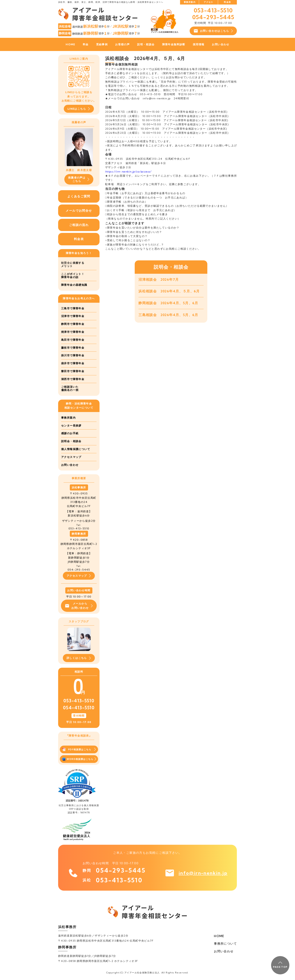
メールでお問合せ (79, 211)
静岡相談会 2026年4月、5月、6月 (168, 303)
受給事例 (102, 44)
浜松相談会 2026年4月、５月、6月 (169, 291)
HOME (70, 44)
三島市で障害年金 (73, 308)
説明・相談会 (146, 44)
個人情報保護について (76, 449)
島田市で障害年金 (73, 340)
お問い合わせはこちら (213, 31)
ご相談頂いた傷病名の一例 (70, 388)
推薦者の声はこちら (79, 179)
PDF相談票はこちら (79, 749)
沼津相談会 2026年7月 (159, 279)
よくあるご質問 (79, 196)
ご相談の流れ (79, 225)
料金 (86, 44)
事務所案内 (190, 2)
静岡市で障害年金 (73, 324)
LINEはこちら (79, 109)
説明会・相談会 (71, 441)
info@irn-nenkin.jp (203, 873)
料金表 (227, 2)
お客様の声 (122, 44)
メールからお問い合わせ (79, 606)
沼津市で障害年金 (73, 316)
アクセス (208, 2)
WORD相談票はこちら (79, 759)
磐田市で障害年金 (73, 371)
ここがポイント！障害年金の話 (73, 276)
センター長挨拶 (71, 426)
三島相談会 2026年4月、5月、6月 (168, 315)
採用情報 (199, 44)
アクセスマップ (71, 457)
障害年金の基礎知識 (74, 285)
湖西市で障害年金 (73, 379)
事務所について (225, 944)
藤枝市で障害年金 (73, 348)
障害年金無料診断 (174, 44)
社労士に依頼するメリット (73, 264)
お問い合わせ (220, 44)
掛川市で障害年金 (73, 355)
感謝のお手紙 (70, 433)
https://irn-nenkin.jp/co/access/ (128, 172)
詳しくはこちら (79, 658)
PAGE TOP (280, 965)
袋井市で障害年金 (73, 363)
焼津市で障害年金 (73, 332)
